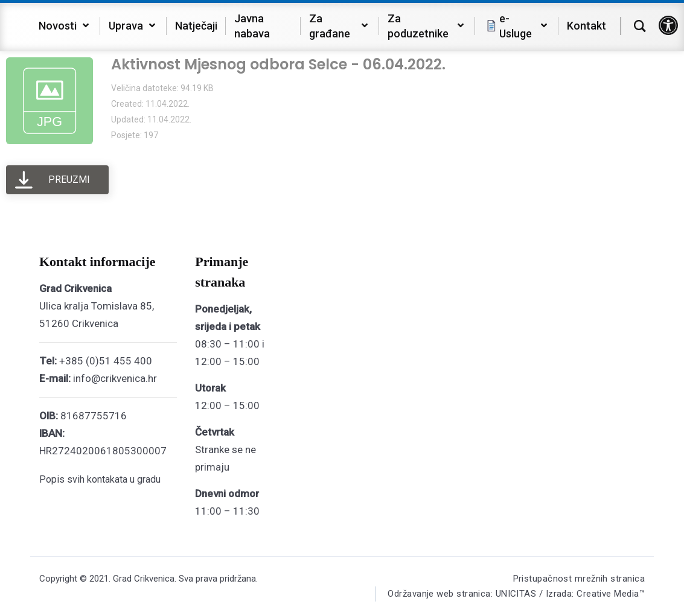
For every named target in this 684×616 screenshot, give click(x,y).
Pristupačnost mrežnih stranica (579, 579)
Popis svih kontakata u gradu (100, 479)
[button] (668, 25)
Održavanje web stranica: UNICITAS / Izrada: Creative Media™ (516, 594)
